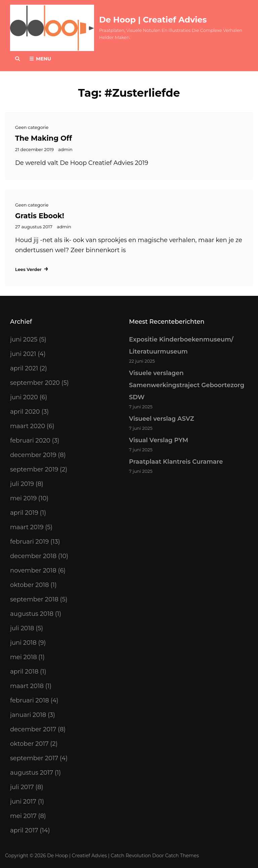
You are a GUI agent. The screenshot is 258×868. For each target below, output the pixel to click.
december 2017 (33, 729)
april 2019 (24, 513)
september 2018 (34, 599)
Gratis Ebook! (40, 216)
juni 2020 (24, 397)
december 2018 (33, 556)
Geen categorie (32, 127)
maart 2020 (28, 426)
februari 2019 (29, 542)
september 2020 (35, 383)
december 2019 (33, 455)
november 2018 (33, 570)
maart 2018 (27, 686)
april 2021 (24, 368)
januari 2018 (28, 715)
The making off (44, 138)
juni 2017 (23, 802)
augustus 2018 (32, 614)
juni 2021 (23, 354)
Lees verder (32, 269)
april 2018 (24, 672)
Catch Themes (182, 856)
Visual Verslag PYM (159, 440)
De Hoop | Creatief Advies (153, 20)
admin (65, 149)
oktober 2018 (29, 585)
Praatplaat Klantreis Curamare (176, 462)
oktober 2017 (29, 744)
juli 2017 (22, 787)
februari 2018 (30, 700)
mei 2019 (23, 498)
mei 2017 (23, 816)
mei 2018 (24, 657)
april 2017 (24, 830)
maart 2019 (27, 527)
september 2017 (34, 758)
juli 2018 (22, 628)
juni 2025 (24, 339)
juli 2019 (22, 484)
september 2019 (34, 469)
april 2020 (25, 412)
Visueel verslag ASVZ (162, 419)
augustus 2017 (32, 773)
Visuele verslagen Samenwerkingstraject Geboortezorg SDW (187, 385)
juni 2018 (23, 643)
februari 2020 (30, 441)
